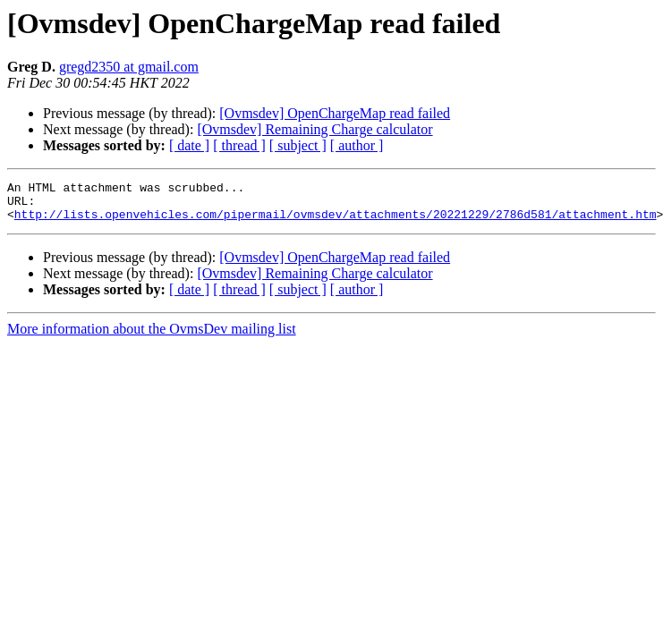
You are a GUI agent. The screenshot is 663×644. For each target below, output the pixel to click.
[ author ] (357, 145)
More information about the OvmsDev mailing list (152, 337)
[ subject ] (298, 145)
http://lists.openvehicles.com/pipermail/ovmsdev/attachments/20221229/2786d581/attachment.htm (336, 222)
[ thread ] (239, 145)
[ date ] (189, 145)
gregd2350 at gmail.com (129, 67)
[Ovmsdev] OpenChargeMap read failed (335, 113)
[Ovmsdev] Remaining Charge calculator (314, 129)
